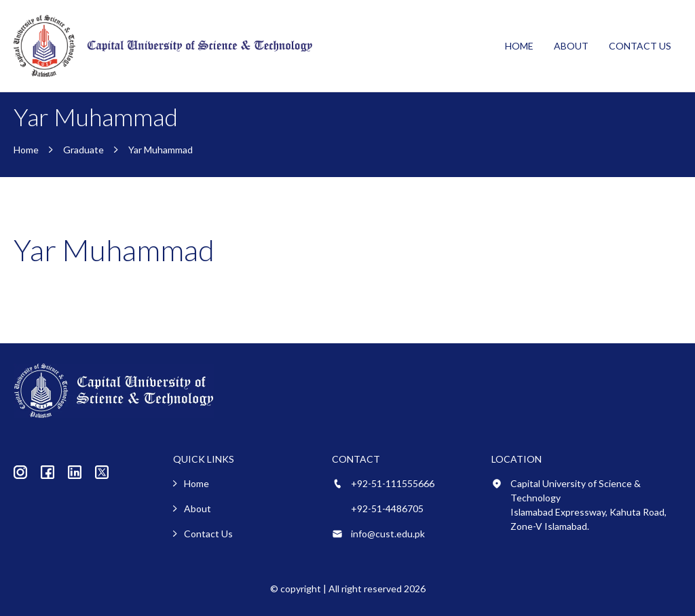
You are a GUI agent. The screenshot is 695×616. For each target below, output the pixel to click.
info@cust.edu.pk (388, 534)
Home (519, 46)
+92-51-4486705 (387, 508)
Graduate (83, 150)
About (571, 46)
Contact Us (640, 46)
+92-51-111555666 (393, 483)
